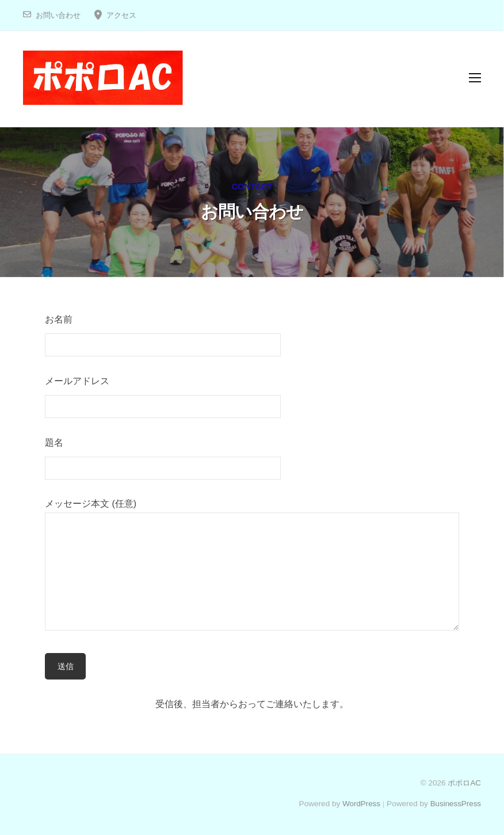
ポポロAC (463, 783)
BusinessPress (455, 804)
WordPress (360, 804)
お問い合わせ (58, 15)
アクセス (121, 15)
